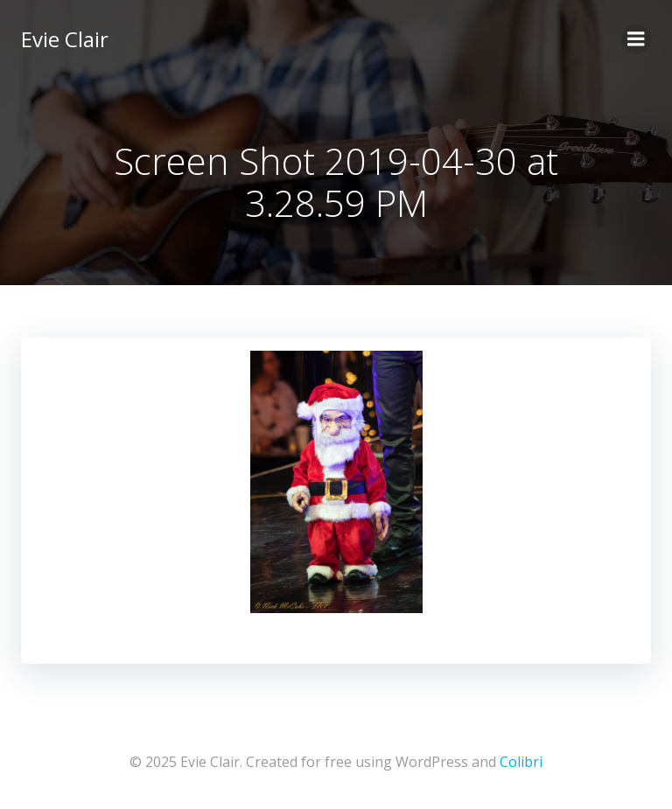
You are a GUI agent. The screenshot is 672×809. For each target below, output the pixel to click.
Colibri (521, 762)
